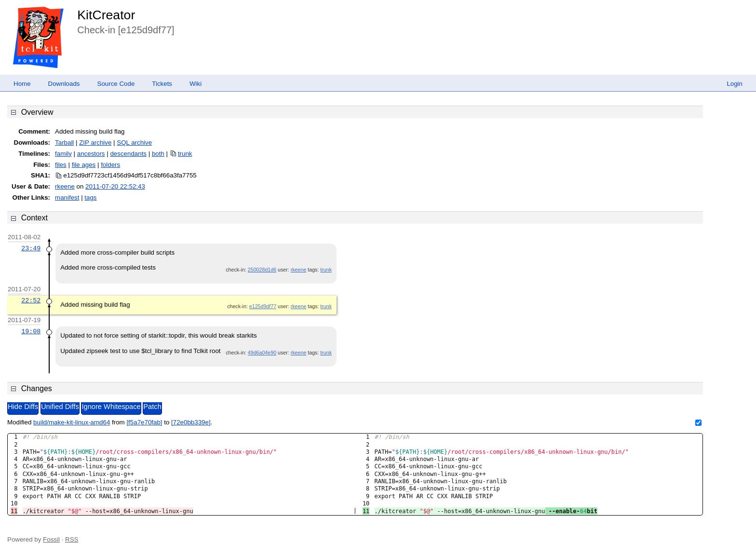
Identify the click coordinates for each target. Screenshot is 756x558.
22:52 (31, 300)
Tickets (162, 84)
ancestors (91, 154)
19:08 (31, 331)
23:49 (31, 248)
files (61, 165)
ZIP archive (95, 143)
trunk (185, 154)
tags (90, 197)
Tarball (64, 143)
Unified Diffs (60, 407)
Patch (152, 407)
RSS (72, 539)
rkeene (65, 186)
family (63, 154)
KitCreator (106, 15)
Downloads (64, 84)
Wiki (196, 84)
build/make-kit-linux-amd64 (72, 422)
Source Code (116, 84)
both (158, 154)
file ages (84, 165)
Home (22, 84)
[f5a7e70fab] (144, 422)
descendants (128, 154)
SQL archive (134, 143)
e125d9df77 (263, 306)
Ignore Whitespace (111, 407)
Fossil (51, 539)
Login (735, 84)
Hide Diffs (23, 407)
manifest (67, 197)
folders (110, 165)
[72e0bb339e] (191, 422)
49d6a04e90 (262, 353)
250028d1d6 (262, 270)
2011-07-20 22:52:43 (115, 186)
